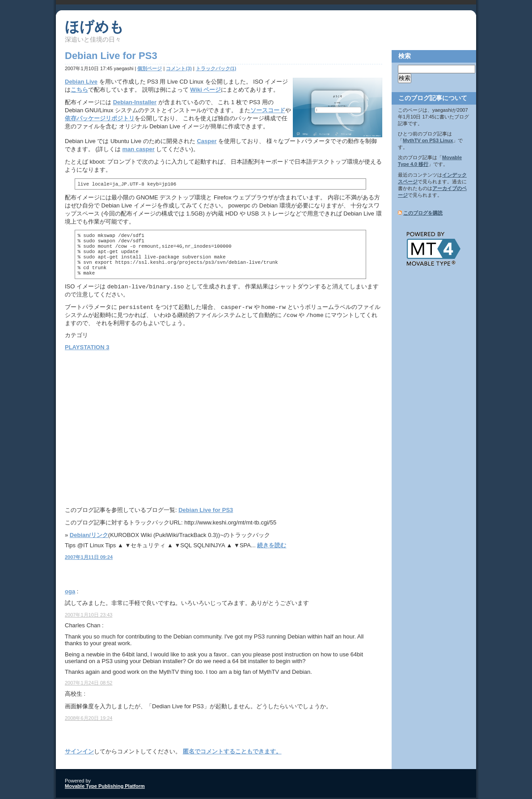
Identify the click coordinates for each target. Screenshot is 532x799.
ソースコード (268, 110)
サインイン (79, 753)
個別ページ (150, 68)
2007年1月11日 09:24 (89, 558)
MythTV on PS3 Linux (428, 140)
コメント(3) (179, 68)
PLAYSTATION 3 (87, 349)
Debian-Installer (135, 102)
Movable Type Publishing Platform (105, 787)
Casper (207, 141)
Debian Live (81, 82)
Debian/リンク (89, 536)
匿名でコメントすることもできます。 (232, 753)
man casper (139, 149)
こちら (79, 90)
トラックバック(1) (216, 68)
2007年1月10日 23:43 (89, 616)
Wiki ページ (205, 90)
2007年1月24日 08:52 (89, 684)
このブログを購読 (423, 213)
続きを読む (272, 547)
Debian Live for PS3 (206, 511)
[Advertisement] (140, 427)
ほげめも (94, 27)
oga (70, 593)
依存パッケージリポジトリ (100, 118)
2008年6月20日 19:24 (89, 719)
